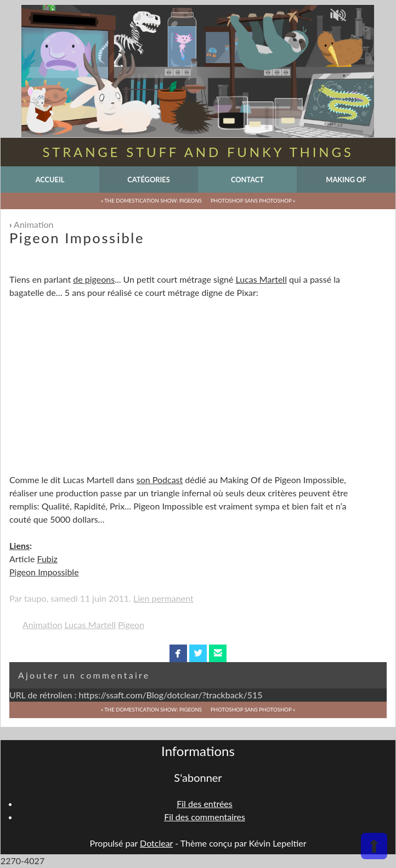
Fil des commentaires (205, 817)
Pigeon (131, 625)
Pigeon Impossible (44, 572)
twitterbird (198, 653)
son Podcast (160, 480)
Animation (33, 224)
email (218, 653)
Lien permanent (163, 598)
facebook (178, 653)
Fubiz (47, 559)
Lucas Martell (261, 279)
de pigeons (94, 279)
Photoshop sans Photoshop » (253, 201)
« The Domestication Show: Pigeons (151, 201)
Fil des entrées (204, 803)
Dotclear (156, 843)
